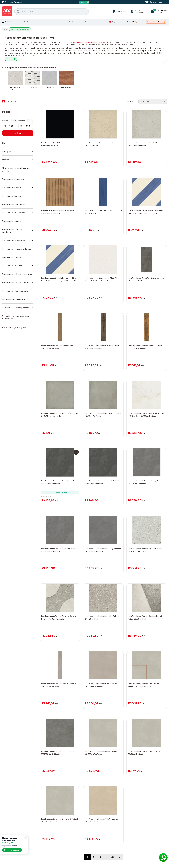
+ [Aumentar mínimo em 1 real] (12, 120)
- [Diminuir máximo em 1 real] (32, 120)
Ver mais (11, 59)
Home (5, 29)
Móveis (87, 22)
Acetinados (49, 87)
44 (113, 857)
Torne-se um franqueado (156, 2)
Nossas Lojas (119, 12)
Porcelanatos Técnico (15, 89)
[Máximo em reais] (26, 126)
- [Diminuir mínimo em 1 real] (16, 120)
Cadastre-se (139, 13)
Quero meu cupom (12, 850)
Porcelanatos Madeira (66, 89)
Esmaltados (32, 87)
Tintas (99, 22)
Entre (137, 11)
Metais (56, 22)
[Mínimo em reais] (10, 126)
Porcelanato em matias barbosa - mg (20, 29)
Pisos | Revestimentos (26, 22)
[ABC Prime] (84, 2)
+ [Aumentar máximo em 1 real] (29, 120)
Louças (43, 22)
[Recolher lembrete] (26, 837)
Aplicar (18, 133)
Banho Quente (72, 22)
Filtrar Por (9, 101)
